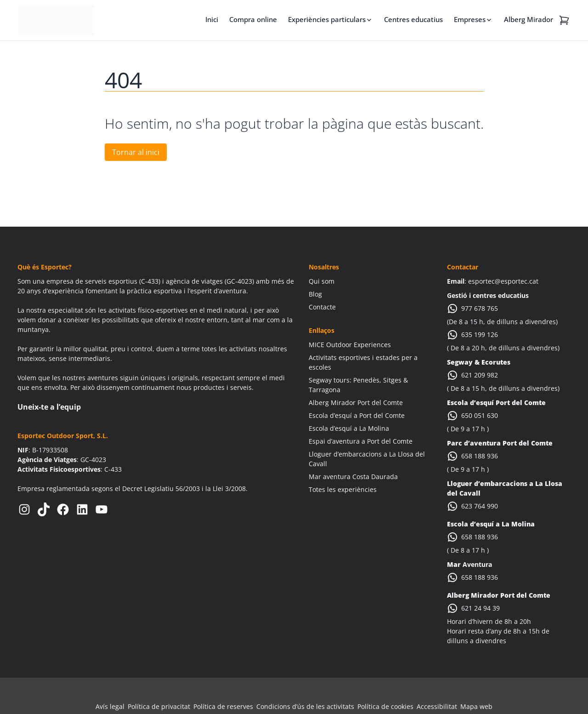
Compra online (253, 19)
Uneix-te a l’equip (49, 407)
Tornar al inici (136, 152)
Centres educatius (413, 19)
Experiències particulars (327, 19)
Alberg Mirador (529, 19)
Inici (212, 19)
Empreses (470, 19)
